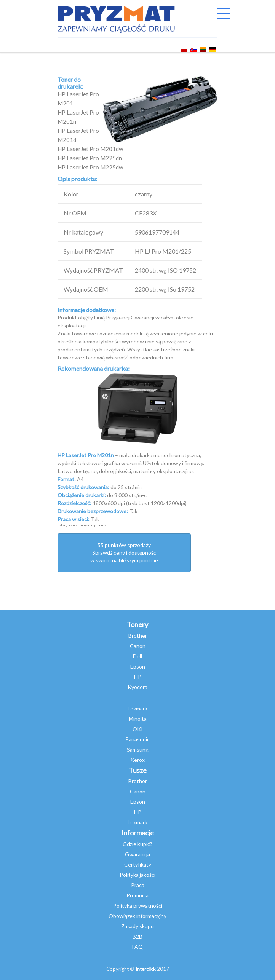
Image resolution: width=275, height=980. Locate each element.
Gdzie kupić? (137, 844)
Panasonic (137, 739)
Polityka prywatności (138, 906)
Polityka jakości (137, 875)
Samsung (138, 749)
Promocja (137, 895)
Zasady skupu (137, 926)
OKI (138, 729)
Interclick (146, 969)
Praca (138, 885)
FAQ (137, 947)
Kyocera (137, 687)
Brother (138, 636)
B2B (137, 936)
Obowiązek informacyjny (137, 916)
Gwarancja (137, 854)
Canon (138, 646)
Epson (138, 666)
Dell (137, 656)
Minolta (138, 719)
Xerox (138, 760)
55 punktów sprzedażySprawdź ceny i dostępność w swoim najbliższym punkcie (124, 553)
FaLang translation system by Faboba (82, 525)
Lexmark (137, 708)
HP (138, 677)
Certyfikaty (138, 864)
